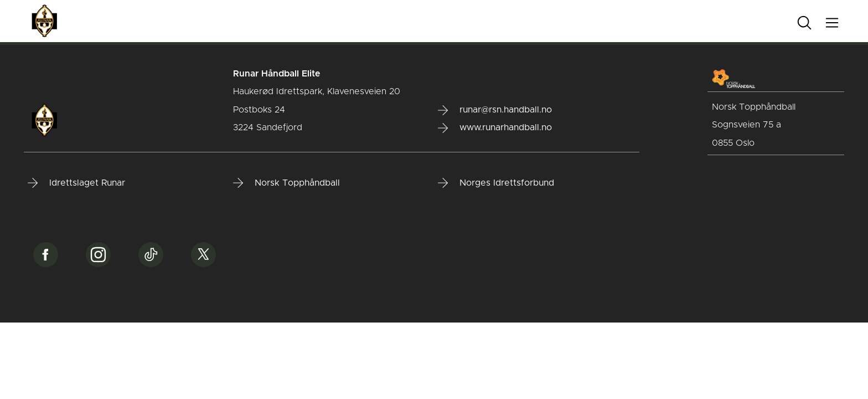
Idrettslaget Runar (76, 183)
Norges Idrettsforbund (496, 183)
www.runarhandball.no (495, 128)
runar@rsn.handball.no (495, 110)
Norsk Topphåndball (286, 183)
